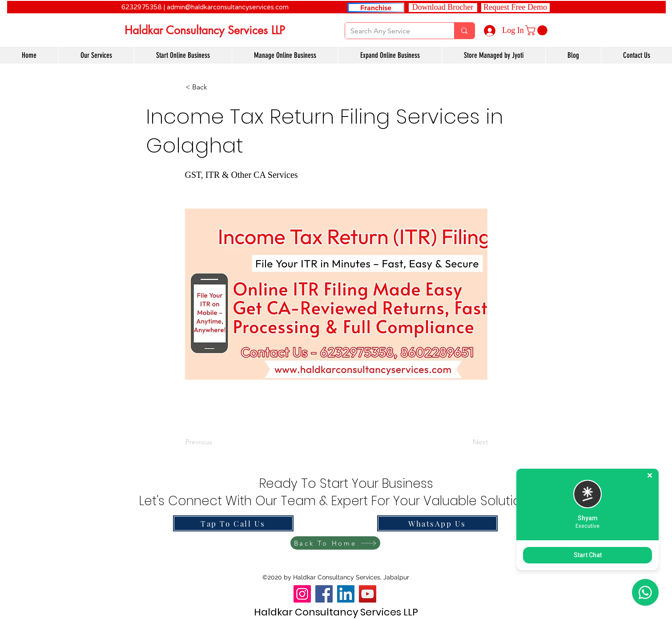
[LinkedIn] (346, 594)
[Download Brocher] (443, 8)
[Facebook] (324, 594)
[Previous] (215, 442)
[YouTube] (368, 594)
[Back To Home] (335, 543)
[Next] (466, 442)
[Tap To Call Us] (233, 523)
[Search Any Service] (393, 31)
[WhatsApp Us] (437, 523)
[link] (537, 30)
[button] (515, 8)
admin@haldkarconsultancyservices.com (228, 7)
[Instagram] (302, 594)
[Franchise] (376, 8)
